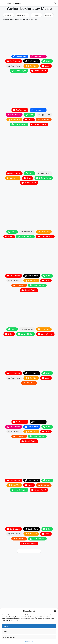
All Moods (36, 15)
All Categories (22, 15)
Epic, (21, 20)
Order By (48, 15)
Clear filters (34, 20)
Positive (26, 20)
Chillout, (12, 20)
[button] (55, 611)
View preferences (9, 637)
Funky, (17, 20)
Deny (5, 632)
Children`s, (6, 20)
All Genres (8, 15)
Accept (6, 626)
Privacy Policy (29, 641)
